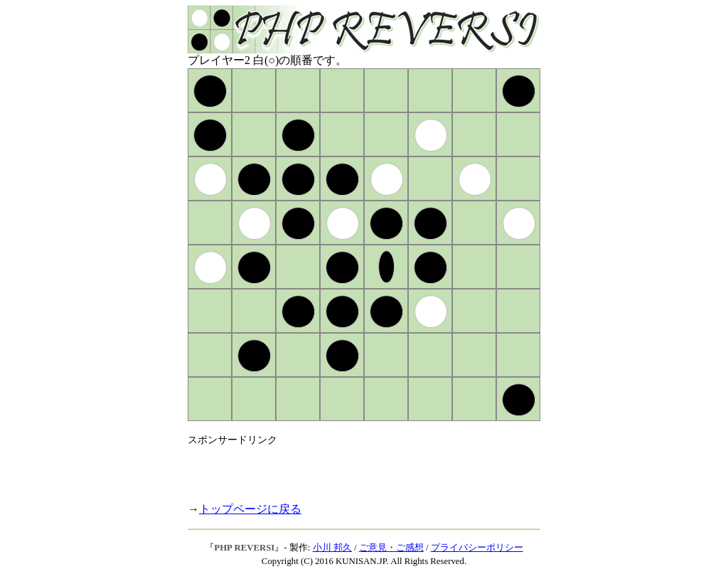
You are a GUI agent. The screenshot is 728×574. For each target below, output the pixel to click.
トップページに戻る (250, 509)
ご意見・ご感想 (391, 548)
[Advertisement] (354, 468)
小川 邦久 (332, 548)
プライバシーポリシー (477, 548)
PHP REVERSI (244, 548)
